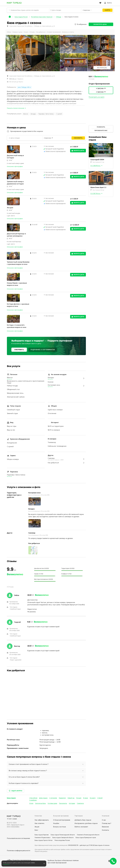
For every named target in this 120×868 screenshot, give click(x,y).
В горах (86, 798)
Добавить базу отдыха (83, 820)
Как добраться (41, 32)
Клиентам (38, 816)
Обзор (9, 32)
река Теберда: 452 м (24, 87)
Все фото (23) (102, 68)
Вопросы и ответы (68, 32)
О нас (104, 820)
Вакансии (105, 827)
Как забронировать (42, 820)
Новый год (71, 798)
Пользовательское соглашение (18, 838)
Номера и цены (17, 32)
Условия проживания (54, 32)
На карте (93, 798)
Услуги (26, 32)
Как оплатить (40, 823)
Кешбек (56, 823)
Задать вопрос (16, 791)
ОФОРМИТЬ (19, 350)
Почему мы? (107, 823)
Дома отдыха (43, 798)
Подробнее (6, 864)
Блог (36, 830)
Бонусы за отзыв (60, 827)
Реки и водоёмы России (62, 840)
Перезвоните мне (101, 131)
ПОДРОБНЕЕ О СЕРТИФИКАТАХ (43, 350)
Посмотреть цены (100, 24)
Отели (31, 803)
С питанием (53, 798)
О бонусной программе (62, 820)
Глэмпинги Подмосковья (42, 838)
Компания (106, 816)
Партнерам (79, 816)
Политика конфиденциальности (19, 851)
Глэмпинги (80, 803)
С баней (100, 798)
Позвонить (101, 127)
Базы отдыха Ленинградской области (63, 835)
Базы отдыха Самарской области (63, 838)
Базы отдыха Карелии (42, 835)
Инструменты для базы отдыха (86, 823)
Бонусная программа (61, 816)
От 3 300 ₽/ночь (95, 166)
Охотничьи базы (41, 803)
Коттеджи (72, 803)
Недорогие (62, 798)
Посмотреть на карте (97, 97)
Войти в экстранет (81, 827)
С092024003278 (73, 845)
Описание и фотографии (15, 166)
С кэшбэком (33, 800)
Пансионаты (63, 803)
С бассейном (33, 798)
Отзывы (32, 32)
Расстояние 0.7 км (97, 162)
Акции (37, 827)
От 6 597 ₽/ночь (95, 193)
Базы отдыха (11, 798)
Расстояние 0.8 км (97, 190)
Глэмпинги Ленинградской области (88, 835)
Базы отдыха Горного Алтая (44, 840)
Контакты (105, 830)
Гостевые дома (52, 803)
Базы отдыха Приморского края (86, 838)
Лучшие (79, 798)
